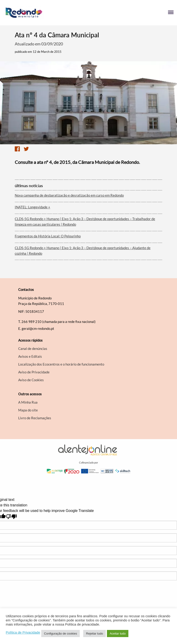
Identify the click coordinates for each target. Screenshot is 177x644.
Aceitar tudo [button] (118, 634)
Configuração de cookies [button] (60, 634)
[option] (88, 103)
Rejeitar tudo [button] (94, 634)
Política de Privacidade (23, 632)
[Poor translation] (11, 517)
